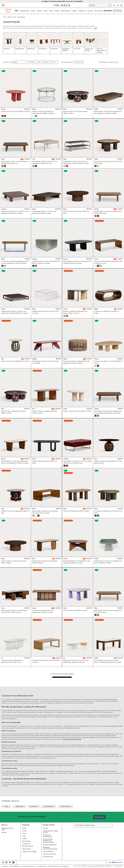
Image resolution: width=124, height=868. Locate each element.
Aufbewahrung (65, 11)
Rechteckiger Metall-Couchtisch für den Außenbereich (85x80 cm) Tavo (45, 162)
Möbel (57, 11)
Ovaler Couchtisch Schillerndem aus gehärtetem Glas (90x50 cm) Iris (12, 661)
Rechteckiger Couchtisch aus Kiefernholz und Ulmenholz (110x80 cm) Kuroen (77, 262)
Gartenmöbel (26, 849)
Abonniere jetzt (99, 817)
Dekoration (82, 11)
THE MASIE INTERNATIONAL (85, 826)
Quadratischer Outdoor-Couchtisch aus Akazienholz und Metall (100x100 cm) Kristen (15, 312)
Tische (45, 11)
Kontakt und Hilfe (49, 825)
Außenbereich (25, 11)
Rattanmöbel (26, 841)
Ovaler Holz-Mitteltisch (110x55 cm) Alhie (76, 511)
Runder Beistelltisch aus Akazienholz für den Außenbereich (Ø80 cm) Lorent (77, 562)
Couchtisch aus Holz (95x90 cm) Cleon (75, 610)
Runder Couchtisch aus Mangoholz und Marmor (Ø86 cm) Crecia (75, 312)
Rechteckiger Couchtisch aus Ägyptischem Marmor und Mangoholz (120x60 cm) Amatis (15, 462)
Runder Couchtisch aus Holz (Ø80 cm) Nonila (15, 112)
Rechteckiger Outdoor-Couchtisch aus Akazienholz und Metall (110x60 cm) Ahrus (76, 162)
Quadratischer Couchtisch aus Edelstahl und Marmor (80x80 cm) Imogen (46, 262)
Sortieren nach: (7, 62)
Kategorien (26, 825)
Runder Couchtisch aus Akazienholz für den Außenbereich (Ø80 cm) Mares (76, 362)
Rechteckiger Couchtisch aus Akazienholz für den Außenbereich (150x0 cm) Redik (108, 113)
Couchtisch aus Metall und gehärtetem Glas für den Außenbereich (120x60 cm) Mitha (15, 262)
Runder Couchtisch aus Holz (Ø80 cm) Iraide (77, 411)
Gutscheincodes (48, 857)
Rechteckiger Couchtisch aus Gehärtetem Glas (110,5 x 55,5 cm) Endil (45, 512)
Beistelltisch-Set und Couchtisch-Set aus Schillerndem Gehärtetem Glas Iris (76, 661)
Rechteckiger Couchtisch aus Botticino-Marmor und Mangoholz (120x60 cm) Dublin (108, 661)
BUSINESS (117, 11)
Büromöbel (98, 11)
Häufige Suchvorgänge (29, 852)
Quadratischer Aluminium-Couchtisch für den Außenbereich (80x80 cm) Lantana (15, 212)
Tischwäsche (26, 844)
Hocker (39, 11)
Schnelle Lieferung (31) (67, 62)
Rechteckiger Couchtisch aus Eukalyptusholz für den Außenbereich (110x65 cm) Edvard (108, 412)
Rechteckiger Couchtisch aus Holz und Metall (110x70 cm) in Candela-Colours (77, 462)
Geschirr (90, 11)
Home (5, 17)
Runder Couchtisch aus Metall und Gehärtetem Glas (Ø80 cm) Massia (43, 113)
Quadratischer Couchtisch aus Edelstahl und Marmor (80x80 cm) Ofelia (108, 562)
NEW (17, 11)
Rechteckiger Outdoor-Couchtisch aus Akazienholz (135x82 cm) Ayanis (44, 212)
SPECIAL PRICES (28, 846)
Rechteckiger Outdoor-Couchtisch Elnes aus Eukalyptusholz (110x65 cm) (15, 162)
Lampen (74, 11)
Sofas (51, 11)
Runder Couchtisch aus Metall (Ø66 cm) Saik (15, 361)
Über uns (4, 825)
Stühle (33, 11)
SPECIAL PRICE (8, 11)
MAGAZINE (108, 11)
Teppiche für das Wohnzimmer (72, 739)
